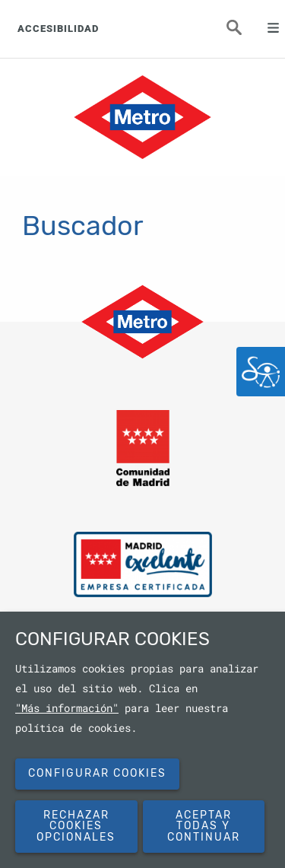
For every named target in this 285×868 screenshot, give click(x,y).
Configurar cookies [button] (97, 773)
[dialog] (142, 740)
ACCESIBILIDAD (58, 29)
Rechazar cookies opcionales (76, 826)
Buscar (243, 32)
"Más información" (67, 708)
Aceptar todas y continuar (204, 826)
